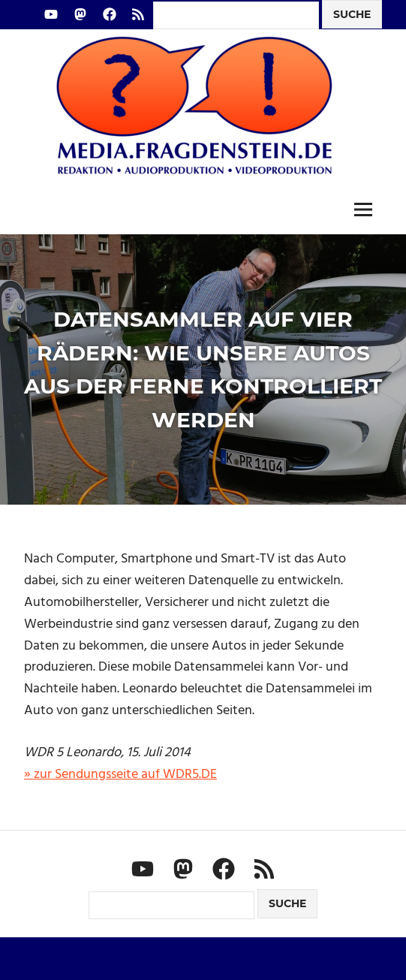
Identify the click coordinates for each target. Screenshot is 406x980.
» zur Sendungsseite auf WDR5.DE (120, 775)
